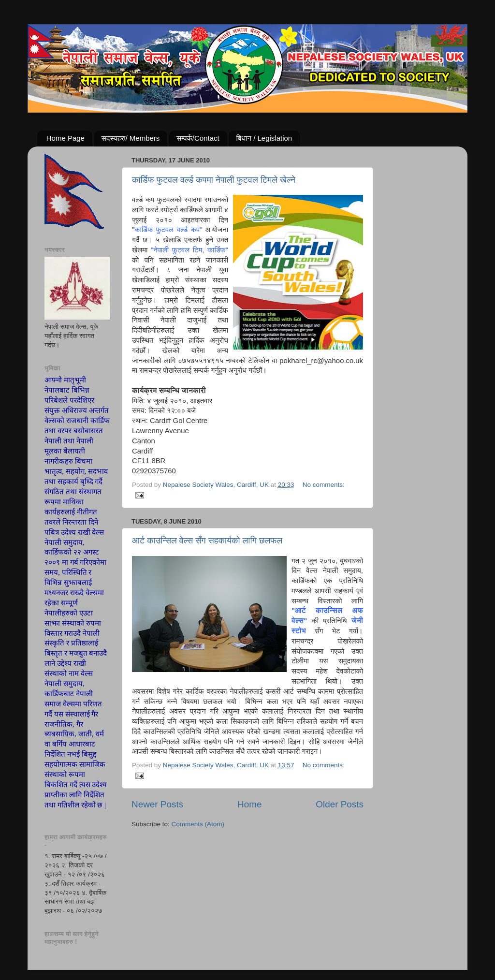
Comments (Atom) (198, 824)
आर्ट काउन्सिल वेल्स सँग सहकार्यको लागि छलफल (207, 541)
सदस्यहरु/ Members (131, 138)
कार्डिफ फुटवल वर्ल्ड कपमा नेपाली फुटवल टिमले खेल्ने (214, 180)
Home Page (66, 138)
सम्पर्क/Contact (198, 138)
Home (249, 804)
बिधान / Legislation (264, 138)
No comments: (324, 485)
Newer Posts (157, 804)
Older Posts (340, 804)
